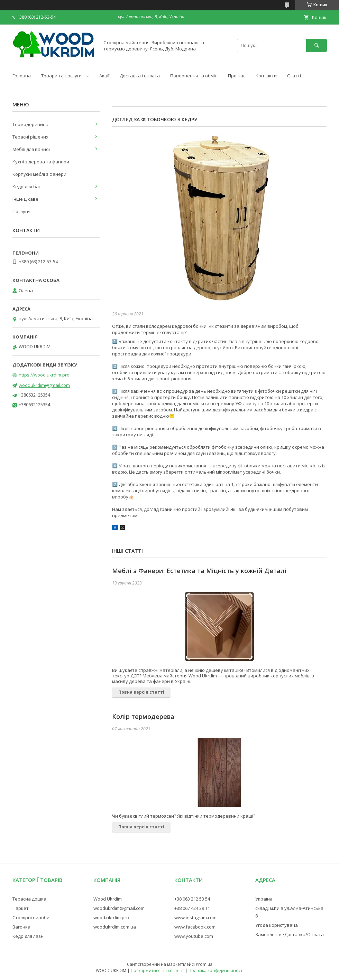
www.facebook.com (195, 927)
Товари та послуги (61, 76)
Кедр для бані (28, 187)
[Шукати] (317, 45)
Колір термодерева (143, 716)
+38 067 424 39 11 (192, 908)
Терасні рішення (30, 137)
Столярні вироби (31, 917)
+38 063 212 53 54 (192, 899)
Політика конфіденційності (216, 971)
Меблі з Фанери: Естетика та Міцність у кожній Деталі (199, 571)
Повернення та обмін (194, 76)
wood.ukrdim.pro (111, 917)
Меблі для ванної (31, 149)
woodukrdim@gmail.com (44, 385)
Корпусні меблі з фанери (39, 174)
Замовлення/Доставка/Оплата (290, 934)
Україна (264, 899)
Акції (104, 76)
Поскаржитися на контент (157, 971)
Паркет (21, 908)
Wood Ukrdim (108, 899)
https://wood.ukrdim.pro (44, 375)
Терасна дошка (29, 899)
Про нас (237, 76)
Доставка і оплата (140, 76)
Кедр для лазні (29, 936)
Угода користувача (277, 925)
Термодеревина (30, 124)
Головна (22, 76)
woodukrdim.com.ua (115, 927)
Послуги (21, 211)
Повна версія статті (141, 692)
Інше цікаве (25, 199)
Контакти (266, 76)
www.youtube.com (194, 936)
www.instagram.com (195, 917)
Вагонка (21, 927)
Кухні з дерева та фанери (41, 162)
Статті (294, 76)
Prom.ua (204, 964)
